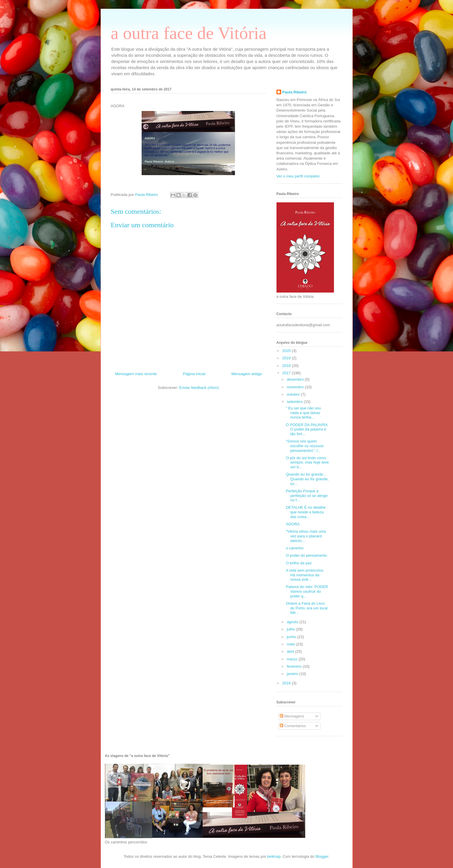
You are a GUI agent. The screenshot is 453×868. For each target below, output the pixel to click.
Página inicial (194, 374)
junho (292, 637)
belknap (274, 856)
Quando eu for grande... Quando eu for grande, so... (307, 479)
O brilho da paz (299, 563)
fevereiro (295, 666)
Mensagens (292, 716)
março (293, 659)
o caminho (295, 548)
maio (291, 644)
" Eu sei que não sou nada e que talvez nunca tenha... (303, 413)
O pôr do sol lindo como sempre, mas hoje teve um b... (307, 462)
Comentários (293, 726)
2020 (287, 351)
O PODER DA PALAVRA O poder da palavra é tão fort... (307, 429)
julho (291, 629)
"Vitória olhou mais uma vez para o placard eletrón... (306, 536)
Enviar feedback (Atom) (199, 388)
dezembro (296, 379)
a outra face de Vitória (189, 33)
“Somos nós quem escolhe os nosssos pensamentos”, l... (305, 446)
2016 (287, 683)
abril (291, 651)
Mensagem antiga (246, 374)
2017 (287, 373)
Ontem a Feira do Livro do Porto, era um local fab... (307, 608)
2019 (287, 358)
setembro (295, 402)
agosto (293, 622)
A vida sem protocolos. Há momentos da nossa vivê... (305, 575)
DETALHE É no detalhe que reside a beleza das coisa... (306, 512)
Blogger (322, 856)
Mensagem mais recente (136, 374)
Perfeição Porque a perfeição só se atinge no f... (307, 495)
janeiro (293, 674)
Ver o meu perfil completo (298, 176)
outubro (294, 394)
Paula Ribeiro (295, 92)
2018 (287, 366)
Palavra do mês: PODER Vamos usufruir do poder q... (307, 591)
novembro (296, 387)
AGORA (293, 524)
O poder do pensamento (306, 555)
